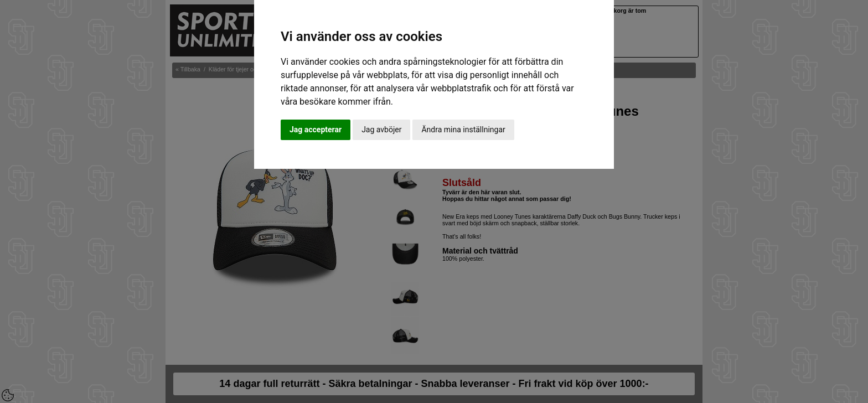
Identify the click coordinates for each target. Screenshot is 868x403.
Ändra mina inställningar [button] (463, 130)
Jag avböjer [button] (381, 130)
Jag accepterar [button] (316, 130)
